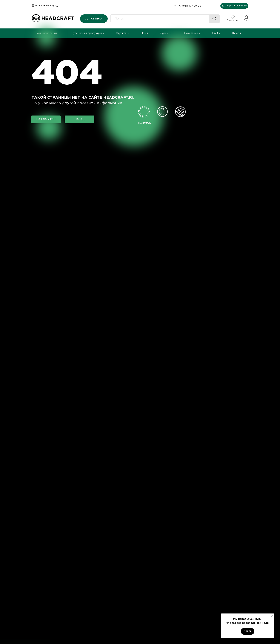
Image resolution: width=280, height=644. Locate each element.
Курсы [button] (164, 33)
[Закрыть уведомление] (272, 616)
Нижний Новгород (46, 6)
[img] (33, 6)
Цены (144, 33)
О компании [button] (190, 33)
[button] (234, 6)
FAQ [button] (215, 33)
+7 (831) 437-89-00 (190, 6)
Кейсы (236, 33)
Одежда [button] (121, 33)
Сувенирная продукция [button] (87, 33)
